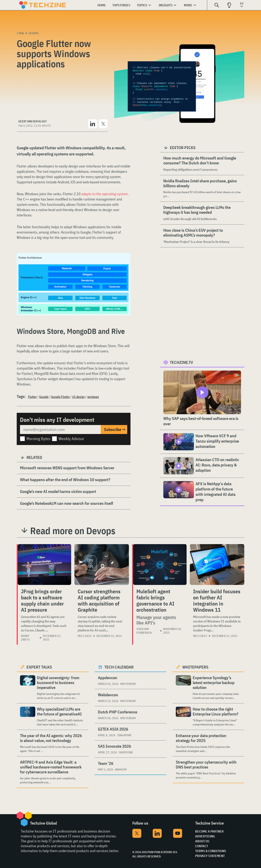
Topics (142, 5)
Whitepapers (195, 667)
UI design (79, 397)
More (188, 5)
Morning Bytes (38, 439)
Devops (34, 33)
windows (93, 397)
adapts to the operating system (105, 194)
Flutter (32, 397)
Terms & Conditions (211, 851)
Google (44, 397)
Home (102, 5)
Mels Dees (85, 636)
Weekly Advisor (71, 439)
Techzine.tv (181, 362)
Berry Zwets (25, 638)
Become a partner (209, 831)
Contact (202, 846)
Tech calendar (119, 667)
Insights (166, 5)
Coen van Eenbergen (144, 631)
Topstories (121, 5)
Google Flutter (60, 397)
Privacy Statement (210, 856)
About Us (202, 841)
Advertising (205, 836)
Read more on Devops (73, 531)
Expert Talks (39, 667)
